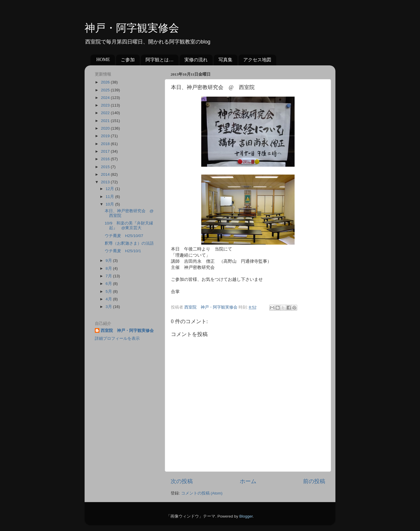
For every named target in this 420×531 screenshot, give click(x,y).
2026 (106, 82)
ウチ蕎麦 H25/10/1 (123, 251)
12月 (110, 189)
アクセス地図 (257, 60)
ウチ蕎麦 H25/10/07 (124, 236)
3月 (109, 307)
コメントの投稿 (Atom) (202, 493)
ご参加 (128, 60)
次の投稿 (182, 481)
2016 (106, 159)
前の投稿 (314, 481)
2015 (106, 167)
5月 (109, 291)
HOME (103, 59)
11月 (110, 197)
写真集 (225, 60)
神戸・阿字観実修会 (132, 28)
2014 (106, 174)
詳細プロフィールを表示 (117, 338)
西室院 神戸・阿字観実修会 (127, 331)
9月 (109, 261)
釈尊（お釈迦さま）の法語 (129, 243)
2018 (106, 144)
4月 (109, 299)
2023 (106, 105)
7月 (109, 276)
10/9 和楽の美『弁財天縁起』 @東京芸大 (129, 226)
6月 (109, 284)
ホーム (248, 481)
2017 (106, 151)
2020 (106, 128)
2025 (106, 90)
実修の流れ (196, 60)
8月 (109, 268)
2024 (106, 98)
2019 (106, 136)
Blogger (246, 516)
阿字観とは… (160, 60)
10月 (110, 204)
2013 (106, 182)
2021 (106, 121)
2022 (106, 113)
